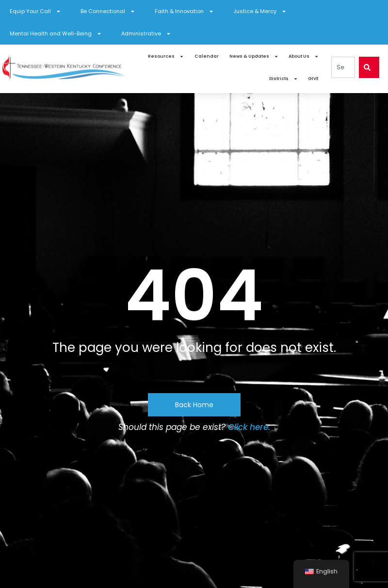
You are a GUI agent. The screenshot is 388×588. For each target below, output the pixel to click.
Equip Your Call (35, 11)
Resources (166, 56)
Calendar (207, 56)
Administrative (146, 34)
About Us (304, 56)
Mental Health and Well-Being (56, 34)
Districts (283, 79)
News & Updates (254, 56)
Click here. (249, 427)
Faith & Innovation (184, 11)
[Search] (369, 67)
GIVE (313, 79)
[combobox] (343, 67)
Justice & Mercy (260, 11)
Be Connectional (108, 11)
